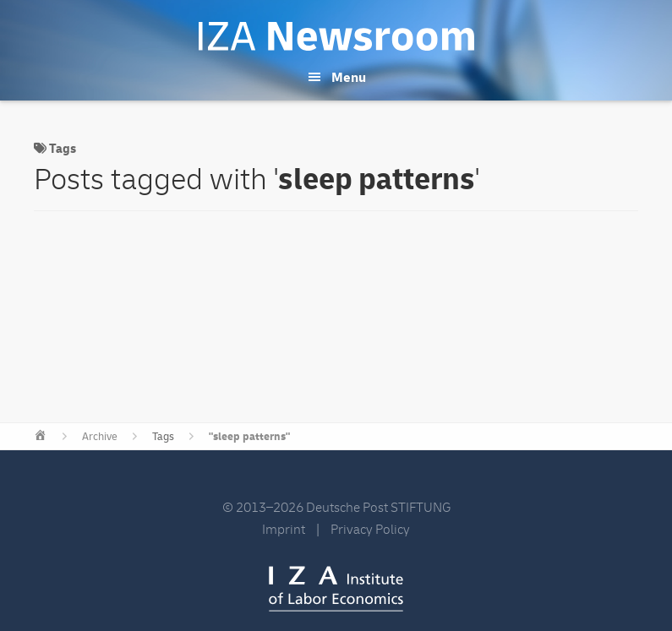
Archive (100, 437)
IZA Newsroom (336, 36)
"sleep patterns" (249, 437)
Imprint (284, 530)
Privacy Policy (370, 530)
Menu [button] (349, 78)
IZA (336, 589)
